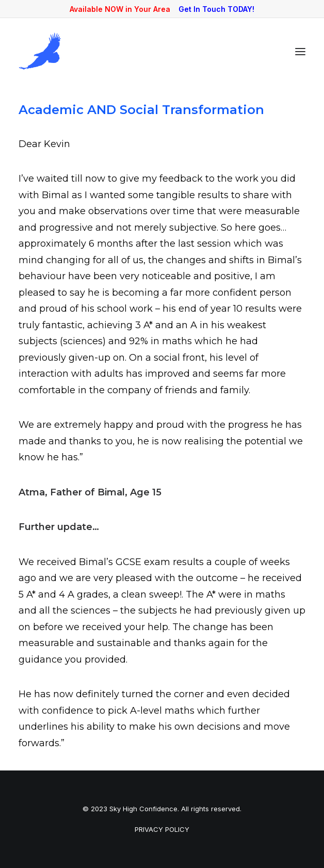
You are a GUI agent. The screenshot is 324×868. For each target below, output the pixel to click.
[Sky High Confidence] (40, 51)
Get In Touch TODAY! (216, 9)
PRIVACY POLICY (162, 829)
